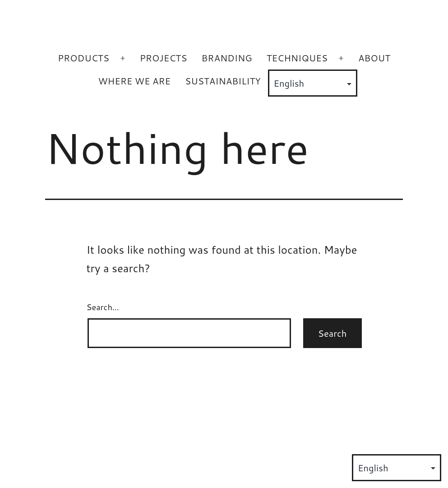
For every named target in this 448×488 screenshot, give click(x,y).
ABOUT (374, 58)
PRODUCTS (83, 58)
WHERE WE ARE (134, 81)
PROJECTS (164, 58)
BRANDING (226, 58)
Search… (103, 307)
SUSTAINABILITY (223, 81)
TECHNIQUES (297, 58)
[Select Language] (313, 83)
